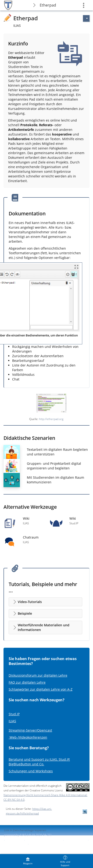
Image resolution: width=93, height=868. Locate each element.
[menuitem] (28, 861)
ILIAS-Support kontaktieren (43, 840)
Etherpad (48, 5)
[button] (45, 602)
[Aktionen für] (86, 18)
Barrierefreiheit (75, 840)
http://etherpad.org (51, 419)
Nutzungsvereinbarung (45, 844)
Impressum (14, 840)
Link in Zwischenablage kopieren (25, 830)
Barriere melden (15, 844)
